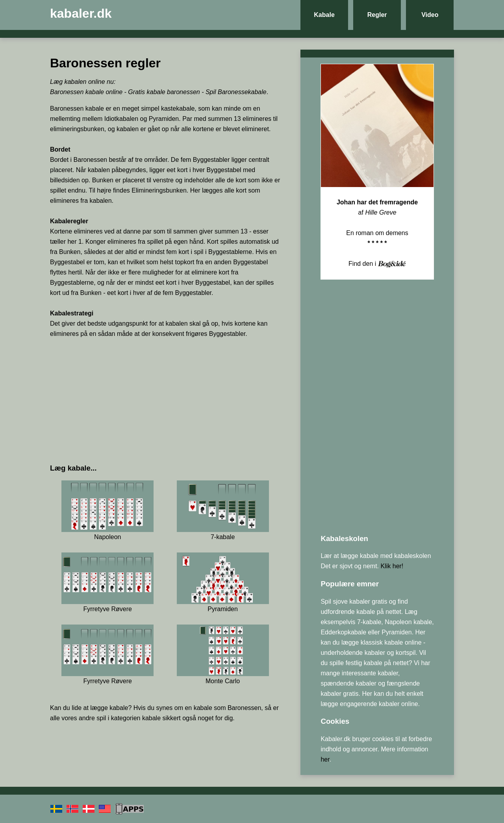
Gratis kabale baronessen (164, 92)
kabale (119, 708)
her (325, 759)
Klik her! (392, 566)
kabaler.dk (81, 13)
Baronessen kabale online (86, 92)
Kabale (324, 15)
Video (430, 15)
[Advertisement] (165, 400)
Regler (377, 15)
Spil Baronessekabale (236, 92)
